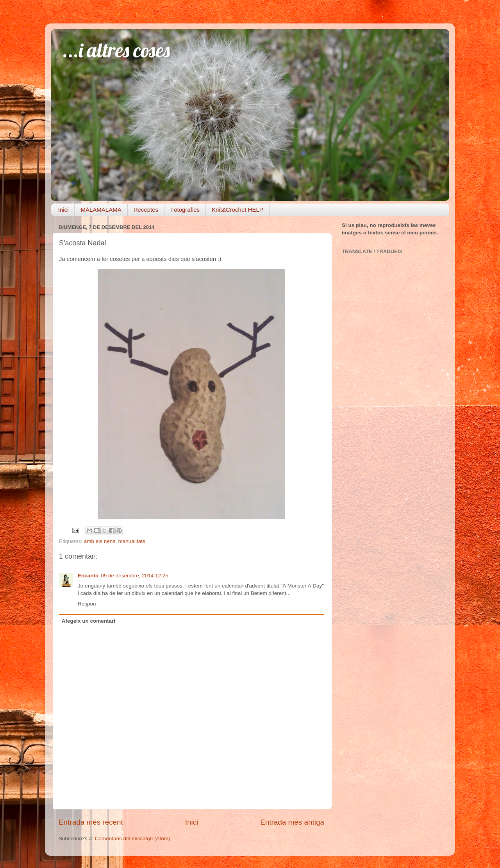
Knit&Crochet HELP (237, 210)
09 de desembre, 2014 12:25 (135, 576)
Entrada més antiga (292, 822)
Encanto (88, 576)
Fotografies (185, 210)
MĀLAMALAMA (101, 210)
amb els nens (100, 541)
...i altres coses (116, 50)
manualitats (132, 541)
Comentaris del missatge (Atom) (133, 839)
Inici (63, 210)
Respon (87, 604)
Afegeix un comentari (88, 621)
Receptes (146, 210)
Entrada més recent (91, 822)
